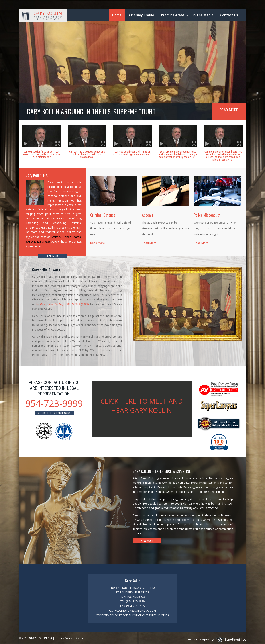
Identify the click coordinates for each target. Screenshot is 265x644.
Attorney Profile (141, 15)
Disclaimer (81, 637)
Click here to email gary (54, 412)
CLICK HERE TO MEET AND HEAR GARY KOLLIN (142, 405)
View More (147, 540)
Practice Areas (173, 15)
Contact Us (229, 15)
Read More (229, 110)
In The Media (203, 15)
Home (117, 15)
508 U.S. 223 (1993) (62, 303)
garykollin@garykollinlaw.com (132, 609)
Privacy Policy (63, 637)
